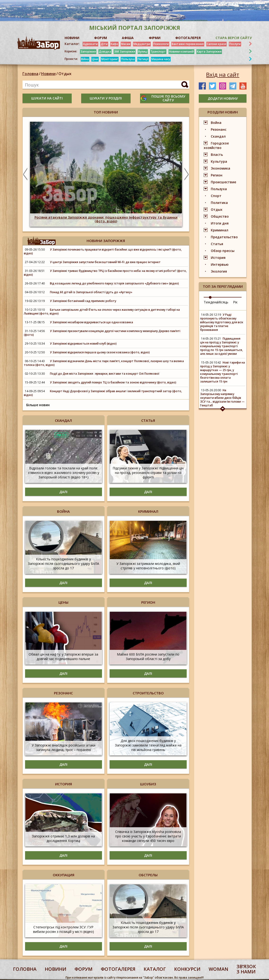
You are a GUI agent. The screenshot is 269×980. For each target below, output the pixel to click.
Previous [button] (25, 174)
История (218, 258)
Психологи (161, 44)
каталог (155, 969)
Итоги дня (220, 223)
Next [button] (186, 174)
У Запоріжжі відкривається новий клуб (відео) (83, 344)
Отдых (65, 74)
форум (84, 969)
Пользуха (128, 59)
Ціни (95, 59)
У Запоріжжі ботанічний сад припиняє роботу (83, 301)
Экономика (220, 168)
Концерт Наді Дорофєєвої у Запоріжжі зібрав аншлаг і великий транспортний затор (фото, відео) (103, 393)
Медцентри (142, 44)
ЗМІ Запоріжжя (125, 52)
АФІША (128, 38)
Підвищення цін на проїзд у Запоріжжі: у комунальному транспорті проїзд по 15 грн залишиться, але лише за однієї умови (221, 346)
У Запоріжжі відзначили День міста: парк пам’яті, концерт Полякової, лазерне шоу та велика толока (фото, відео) (104, 363)
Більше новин (38, 405)
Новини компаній (181, 52)
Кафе (114, 44)
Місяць (223, 302)
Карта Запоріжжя (209, 52)
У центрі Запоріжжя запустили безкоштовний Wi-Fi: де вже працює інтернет (105, 262)
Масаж (126, 44)
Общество (220, 216)
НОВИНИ (72, 38)
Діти (104, 44)
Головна (30, 74)
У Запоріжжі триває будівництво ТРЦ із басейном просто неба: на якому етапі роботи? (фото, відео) (105, 273)
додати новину (223, 98)
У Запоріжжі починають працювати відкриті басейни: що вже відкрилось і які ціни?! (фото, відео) (103, 251)
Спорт (216, 196)
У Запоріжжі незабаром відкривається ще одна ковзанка (91, 322)
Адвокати (90, 44)
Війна (85, 59)
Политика (219, 203)
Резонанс (219, 129)
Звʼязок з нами (246, 969)
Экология (219, 271)
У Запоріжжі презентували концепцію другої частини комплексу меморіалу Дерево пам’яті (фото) (102, 333)
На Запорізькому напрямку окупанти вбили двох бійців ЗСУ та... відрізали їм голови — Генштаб (222, 398)
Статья (217, 244)
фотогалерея (118, 969)
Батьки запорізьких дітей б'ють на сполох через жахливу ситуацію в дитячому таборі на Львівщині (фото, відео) (102, 312)
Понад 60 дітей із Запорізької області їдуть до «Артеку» (91, 292)
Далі (63, 492)
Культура (219, 161)
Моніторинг (110, 59)
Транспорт (158, 52)
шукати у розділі (106, 98)
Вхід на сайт (223, 75)
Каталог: (72, 44)
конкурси (187, 969)
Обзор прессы (223, 251)
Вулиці (143, 52)
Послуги (235, 44)
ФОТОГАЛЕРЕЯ (188, 38)
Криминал (220, 230)
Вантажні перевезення (188, 44)
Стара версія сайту (234, 38)
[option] (106, 174)
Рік (235, 302)
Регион (217, 175)
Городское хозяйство (216, 145)
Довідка (105, 52)
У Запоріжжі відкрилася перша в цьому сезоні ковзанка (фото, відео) (100, 352)
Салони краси (216, 44)
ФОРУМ (101, 38)
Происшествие (223, 182)
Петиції (143, 59)
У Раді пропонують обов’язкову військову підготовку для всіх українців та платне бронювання (222, 322)
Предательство (224, 237)
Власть (217, 155)
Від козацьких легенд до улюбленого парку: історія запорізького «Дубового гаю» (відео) (114, 283)
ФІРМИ (155, 38)
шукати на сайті (47, 98)
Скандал (218, 136)
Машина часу (161, 59)
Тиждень (211, 302)
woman (218, 969)
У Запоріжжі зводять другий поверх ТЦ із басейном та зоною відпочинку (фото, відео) (113, 382)
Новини (48, 74)
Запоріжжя (88, 52)
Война (216, 123)
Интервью (220, 264)
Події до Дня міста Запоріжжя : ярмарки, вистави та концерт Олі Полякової (105, 374)
